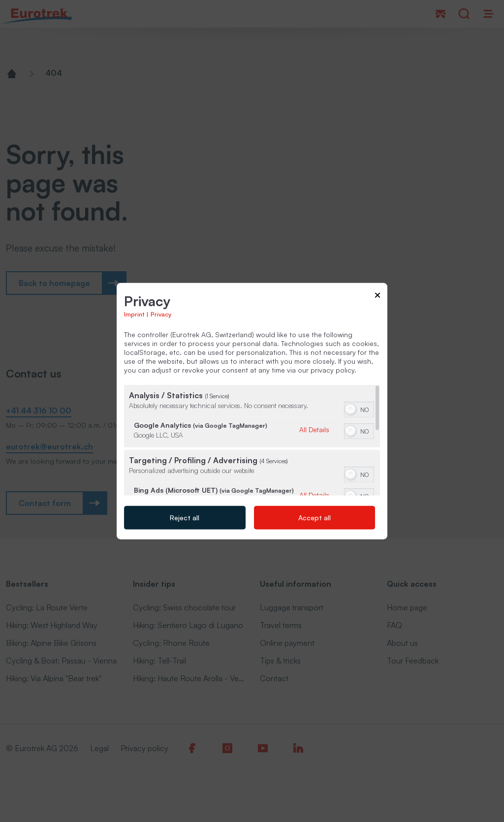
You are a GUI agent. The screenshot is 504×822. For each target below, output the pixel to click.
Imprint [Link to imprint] (134, 314)
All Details (314, 429)
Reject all (185, 517)
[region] (252, 440)
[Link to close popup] (378, 297)
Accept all (315, 517)
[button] (350, 409)
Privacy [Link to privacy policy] (161, 314)
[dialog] (252, 411)
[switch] (359, 408)
